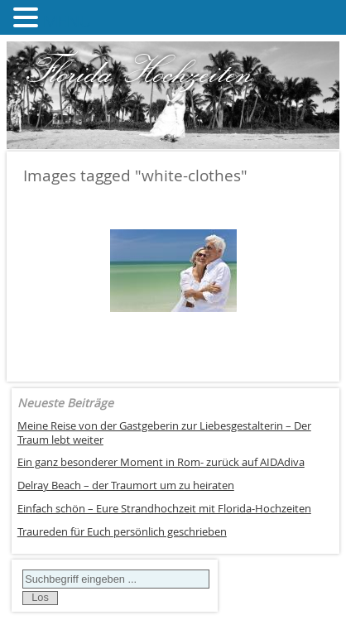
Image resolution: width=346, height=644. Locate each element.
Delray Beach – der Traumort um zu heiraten (126, 485)
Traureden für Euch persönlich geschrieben (122, 532)
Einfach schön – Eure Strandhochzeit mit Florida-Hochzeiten (164, 509)
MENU (67, 21)
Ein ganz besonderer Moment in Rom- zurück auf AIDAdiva (161, 462)
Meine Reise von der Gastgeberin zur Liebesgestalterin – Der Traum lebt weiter (164, 433)
